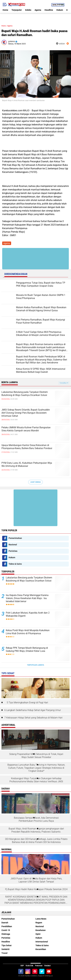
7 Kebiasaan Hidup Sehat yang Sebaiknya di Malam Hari (33, 718)
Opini (38, 934)
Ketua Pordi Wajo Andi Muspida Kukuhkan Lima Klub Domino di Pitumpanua (28, 632)
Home (5, 10)
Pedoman (39, 966)
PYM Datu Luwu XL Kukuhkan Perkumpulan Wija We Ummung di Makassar (27, 464)
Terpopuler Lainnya (35, 665)
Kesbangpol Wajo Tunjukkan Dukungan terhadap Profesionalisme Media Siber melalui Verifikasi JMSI (36, 780)
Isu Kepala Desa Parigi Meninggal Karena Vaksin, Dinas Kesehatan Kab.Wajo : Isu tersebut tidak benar (27, 598)
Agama (38, 10)
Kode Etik (29, 966)
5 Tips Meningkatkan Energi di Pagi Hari (27, 703)
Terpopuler (17, 10)
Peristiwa (13, 551)
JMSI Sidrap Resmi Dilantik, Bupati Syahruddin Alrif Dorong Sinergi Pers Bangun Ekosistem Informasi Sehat (26, 413)
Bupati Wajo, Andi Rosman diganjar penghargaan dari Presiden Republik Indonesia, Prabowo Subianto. (36, 830)
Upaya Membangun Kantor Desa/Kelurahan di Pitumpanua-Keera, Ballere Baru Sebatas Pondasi (27, 447)
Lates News (41, 919)
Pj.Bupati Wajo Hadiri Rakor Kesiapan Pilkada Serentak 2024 (36, 889)
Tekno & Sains (15, 564)
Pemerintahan (15, 538)
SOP (22, 966)
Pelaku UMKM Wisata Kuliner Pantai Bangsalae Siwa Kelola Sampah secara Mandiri (26, 429)
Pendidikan (7, 926)
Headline (49, 10)
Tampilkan (64, 383)
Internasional (42, 942)
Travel (4, 953)
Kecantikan (41, 949)
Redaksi (47, 966)
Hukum (60, 10)
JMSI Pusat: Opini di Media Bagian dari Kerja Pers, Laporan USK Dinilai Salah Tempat (36, 880)
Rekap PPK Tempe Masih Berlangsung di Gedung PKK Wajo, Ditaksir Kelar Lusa (27, 649)
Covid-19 (6, 930)
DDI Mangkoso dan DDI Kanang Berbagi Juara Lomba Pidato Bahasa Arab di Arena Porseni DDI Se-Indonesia (36, 841)
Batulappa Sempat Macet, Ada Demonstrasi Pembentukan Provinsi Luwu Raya (36, 819)
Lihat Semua (35, 482)
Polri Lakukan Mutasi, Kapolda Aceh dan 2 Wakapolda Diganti (28, 614)
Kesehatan (41, 930)
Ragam (39, 923)
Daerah (5, 923)
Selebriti (5, 949)
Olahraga (6, 934)
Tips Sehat (7, 945)
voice (60, 44)
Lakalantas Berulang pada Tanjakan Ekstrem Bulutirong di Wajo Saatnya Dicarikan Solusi (25, 394)
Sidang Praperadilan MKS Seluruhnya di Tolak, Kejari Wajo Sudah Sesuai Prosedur (36, 756)
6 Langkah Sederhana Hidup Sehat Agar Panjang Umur (33, 710)
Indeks (28, 10)
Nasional (13, 545)
